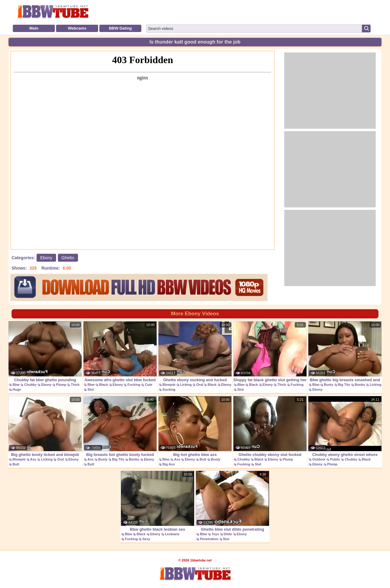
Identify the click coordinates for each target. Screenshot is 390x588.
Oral (200, 385)
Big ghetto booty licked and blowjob (45, 426)
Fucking (134, 385)
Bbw (16, 385)
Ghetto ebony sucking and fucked (195, 352)
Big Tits (344, 385)
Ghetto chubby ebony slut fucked (270, 426)
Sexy (146, 539)
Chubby (30, 385)
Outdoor (319, 459)
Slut (91, 389)
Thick (75, 385)
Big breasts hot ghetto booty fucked (120, 426)
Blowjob (169, 385)
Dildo (228, 534)
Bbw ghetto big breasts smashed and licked (345, 355)
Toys (215, 534)
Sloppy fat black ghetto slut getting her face (270, 355)
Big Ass (169, 464)
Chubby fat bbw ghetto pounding (45, 352)
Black (103, 385)
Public (335, 459)
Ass (33, 459)
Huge (17, 389)
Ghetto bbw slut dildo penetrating (232, 501)
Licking (186, 385)
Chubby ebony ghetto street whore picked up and (345, 430)
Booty (216, 459)
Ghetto (68, 258)
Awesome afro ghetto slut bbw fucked (120, 352)
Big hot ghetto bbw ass (195, 426)
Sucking (169, 389)
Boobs (360, 385)
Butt (16, 464)
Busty (329, 385)
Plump (61, 385)
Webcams (77, 28)
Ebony (46, 258)
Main (34, 28)
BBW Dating (120, 28)
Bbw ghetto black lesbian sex (158, 501)
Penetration (209, 539)
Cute (148, 385)
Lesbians (172, 534)
